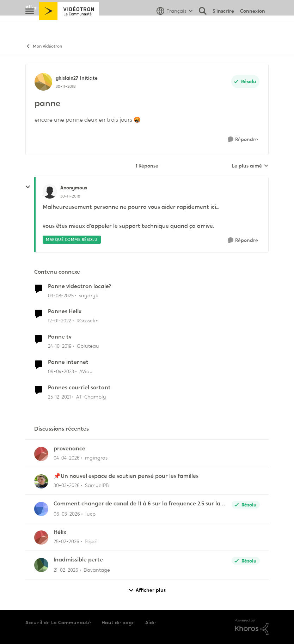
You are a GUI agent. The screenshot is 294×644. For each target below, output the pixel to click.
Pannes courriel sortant (79, 388)
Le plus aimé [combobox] (250, 166)
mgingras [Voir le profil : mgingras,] (96, 458)
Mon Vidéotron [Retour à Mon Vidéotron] (44, 46)
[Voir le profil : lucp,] (41, 509)
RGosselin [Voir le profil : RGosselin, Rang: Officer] (88, 321)
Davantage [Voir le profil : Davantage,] (97, 570)
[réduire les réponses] (28, 187)
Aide (151, 622)
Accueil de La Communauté (58, 622)
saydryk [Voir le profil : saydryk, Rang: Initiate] (88, 295)
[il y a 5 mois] (66, 542)
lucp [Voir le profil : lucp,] (90, 514)
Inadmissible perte (78, 560)
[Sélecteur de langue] (175, 26)
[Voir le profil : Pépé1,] (41, 537)
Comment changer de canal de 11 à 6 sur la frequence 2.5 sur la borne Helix (137, 504)
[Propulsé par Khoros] (252, 627)
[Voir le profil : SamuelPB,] (41, 481)
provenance (69, 449)
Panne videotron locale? (79, 286)
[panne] (70, 196)
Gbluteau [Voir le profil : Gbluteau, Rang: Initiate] (88, 346)
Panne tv (60, 337)
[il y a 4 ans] (60, 321)
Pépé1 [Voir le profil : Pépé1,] (91, 541)
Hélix (60, 532)
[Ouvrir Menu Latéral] (30, 26)
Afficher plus (147, 590)
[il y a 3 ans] (61, 372)
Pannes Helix (65, 311)
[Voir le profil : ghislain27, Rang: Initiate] (43, 82)
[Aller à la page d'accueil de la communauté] (69, 26)
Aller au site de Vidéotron (59, 8)
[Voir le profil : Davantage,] (41, 565)
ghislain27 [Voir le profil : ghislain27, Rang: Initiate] (67, 78)
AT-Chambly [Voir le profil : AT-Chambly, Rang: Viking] (91, 397)
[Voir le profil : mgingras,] (41, 454)
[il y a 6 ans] (60, 346)
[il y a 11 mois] (61, 295)
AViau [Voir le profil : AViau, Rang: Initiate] (86, 371)
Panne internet (68, 362)
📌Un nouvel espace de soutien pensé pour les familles (126, 476)
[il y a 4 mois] (67, 485)
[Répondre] (243, 139)
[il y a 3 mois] (67, 458)
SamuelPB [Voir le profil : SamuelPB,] (97, 485)
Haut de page (118, 622)
